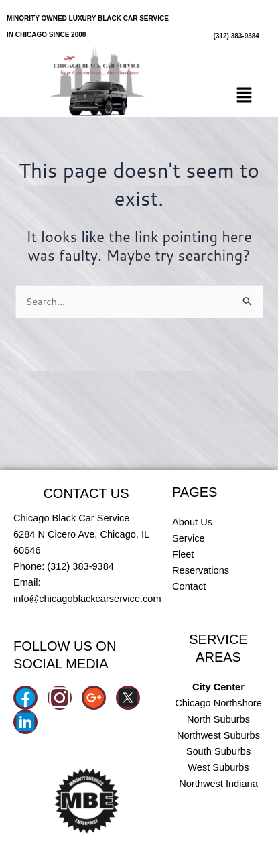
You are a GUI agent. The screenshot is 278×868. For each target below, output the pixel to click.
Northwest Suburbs (218, 735)
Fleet (183, 554)
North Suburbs (218, 719)
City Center (218, 687)
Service (189, 538)
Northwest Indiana (218, 784)
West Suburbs (218, 767)
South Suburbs (218, 751)
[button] (245, 96)
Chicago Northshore (218, 703)
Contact (189, 586)
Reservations (201, 570)
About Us (192, 522)
